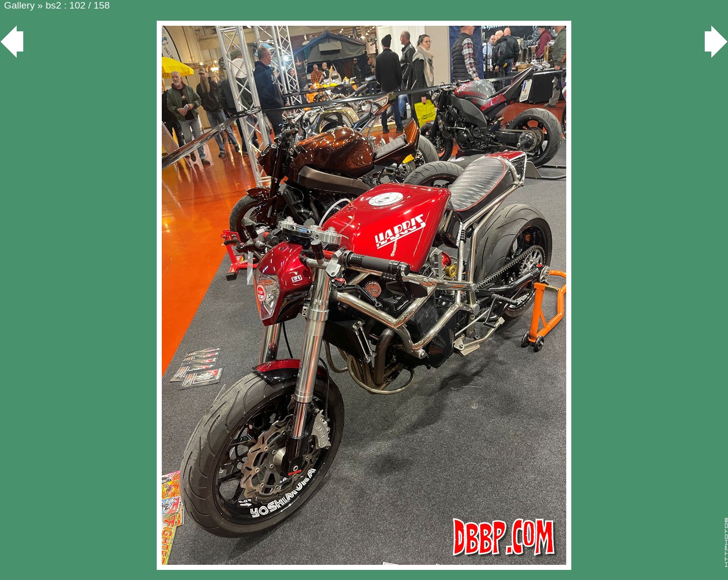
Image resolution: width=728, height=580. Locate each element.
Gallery (19, 5)
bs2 (53, 5)
